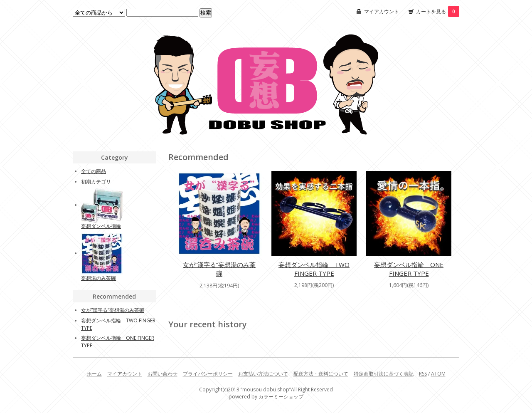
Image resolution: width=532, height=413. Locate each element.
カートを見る (438, 11)
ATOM (438, 374)
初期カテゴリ (96, 182)
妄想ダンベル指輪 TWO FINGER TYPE (314, 269)
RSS (423, 374)
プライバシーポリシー (208, 374)
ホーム (94, 374)
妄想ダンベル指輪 (101, 226)
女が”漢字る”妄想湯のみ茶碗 (219, 269)
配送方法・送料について (321, 374)
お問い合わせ (163, 374)
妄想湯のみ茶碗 (99, 278)
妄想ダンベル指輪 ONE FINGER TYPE (409, 269)
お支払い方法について (263, 374)
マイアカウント (382, 11)
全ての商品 (94, 171)
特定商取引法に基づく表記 (384, 374)
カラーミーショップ (281, 397)
